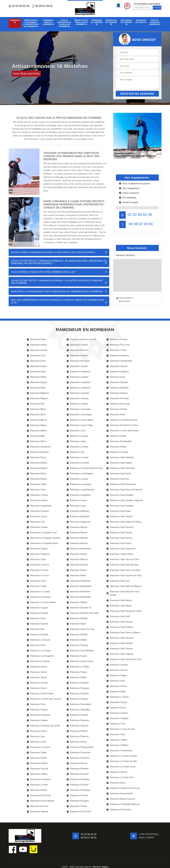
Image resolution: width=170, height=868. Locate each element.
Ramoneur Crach (37, 581)
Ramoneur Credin (37, 586)
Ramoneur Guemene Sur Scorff (43, 726)
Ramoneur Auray (36, 372)
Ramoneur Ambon (37, 345)
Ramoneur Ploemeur (78, 720)
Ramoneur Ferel (36, 645)
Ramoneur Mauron (77, 533)
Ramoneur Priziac (117, 350)
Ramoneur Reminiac (118, 398)
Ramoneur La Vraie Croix (120, 777)
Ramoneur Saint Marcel (119, 600)
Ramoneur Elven (36, 618)
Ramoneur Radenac (118, 388)
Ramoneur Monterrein (79, 592)
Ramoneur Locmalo (78, 457)
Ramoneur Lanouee (78, 398)
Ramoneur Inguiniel (38, 812)
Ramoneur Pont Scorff (79, 812)
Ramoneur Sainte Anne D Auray (123, 788)
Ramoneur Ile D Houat (39, 795)
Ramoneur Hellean (37, 774)
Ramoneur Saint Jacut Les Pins (123, 559)
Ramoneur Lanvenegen (79, 415)
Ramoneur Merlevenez (79, 549)
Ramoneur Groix (36, 704)
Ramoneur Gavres (37, 667)
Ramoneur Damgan (38, 613)
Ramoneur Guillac (37, 758)
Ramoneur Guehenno (39, 715)
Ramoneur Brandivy (38, 452)
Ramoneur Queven (117, 366)
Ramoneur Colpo (36, 559)
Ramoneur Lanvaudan (79, 409)
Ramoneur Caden (37, 484)
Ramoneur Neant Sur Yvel (81, 629)
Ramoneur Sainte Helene (120, 554)
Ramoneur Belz (36, 404)
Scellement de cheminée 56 (126, 22)
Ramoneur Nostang (77, 645)
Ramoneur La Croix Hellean (41, 602)
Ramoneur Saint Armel (119, 474)
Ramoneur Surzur (116, 708)
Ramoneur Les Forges (39, 651)
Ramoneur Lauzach (78, 436)
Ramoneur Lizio (76, 452)
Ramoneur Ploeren (77, 731)
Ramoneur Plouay (77, 742)
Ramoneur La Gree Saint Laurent (44, 699)
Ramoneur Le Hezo (38, 785)
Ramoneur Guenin (37, 731)
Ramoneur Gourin (37, 688)
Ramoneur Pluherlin (78, 769)
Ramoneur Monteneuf (79, 581)
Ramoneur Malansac (78, 511)
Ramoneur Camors (37, 500)
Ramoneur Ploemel (77, 715)
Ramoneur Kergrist (77, 355)
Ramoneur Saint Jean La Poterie (123, 570)
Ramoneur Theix (116, 724)
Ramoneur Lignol (76, 441)
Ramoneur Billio (36, 436)
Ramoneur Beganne (38, 393)
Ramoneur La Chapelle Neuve (43, 543)
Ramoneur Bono (116, 783)
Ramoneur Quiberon (118, 372)
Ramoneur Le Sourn (118, 697)
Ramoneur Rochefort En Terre (122, 425)
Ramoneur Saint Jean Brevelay (123, 565)
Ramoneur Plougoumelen (80, 747)
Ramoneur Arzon (36, 361)
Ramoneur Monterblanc (79, 586)
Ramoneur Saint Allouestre (121, 468)
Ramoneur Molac (76, 575)
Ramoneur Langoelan (78, 382)
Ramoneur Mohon (77, 570)
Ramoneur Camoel (37, 495)
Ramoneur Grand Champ (40, 693)
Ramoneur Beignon (38, 398)
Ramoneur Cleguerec (38, 554)
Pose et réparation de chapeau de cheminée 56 (64, 23)
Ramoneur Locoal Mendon (81, 490)
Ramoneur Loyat (76, 506)
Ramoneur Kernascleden (120, 793)
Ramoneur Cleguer (37, 549)
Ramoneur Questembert (119, 361)
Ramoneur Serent (116, 686)
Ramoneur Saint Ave (118, 479)
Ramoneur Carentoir (38, 511)
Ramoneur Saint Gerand (120, 516)
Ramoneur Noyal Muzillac (80, 651)
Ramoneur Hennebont (39, 779)
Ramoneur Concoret (38, 565)
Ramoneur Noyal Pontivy (80, 661)
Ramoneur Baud (36, 388)
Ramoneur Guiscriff (38, 769)
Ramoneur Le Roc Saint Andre (122, 431)
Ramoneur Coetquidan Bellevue (123, 804)
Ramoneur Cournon (38, 570)
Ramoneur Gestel (37, 672)
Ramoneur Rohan (116, 436)
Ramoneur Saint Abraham (120, 457)
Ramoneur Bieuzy (37, 420)
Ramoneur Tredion (117, 740)
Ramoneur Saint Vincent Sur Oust (124, 659)
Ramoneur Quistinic (117, 382)
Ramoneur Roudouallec (119, 441)
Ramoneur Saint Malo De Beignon (124, 586)
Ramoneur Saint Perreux (120, 622)
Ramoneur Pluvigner (78, 801)
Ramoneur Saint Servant (120, 643)
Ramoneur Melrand (77, 538)
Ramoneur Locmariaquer (80, 474)
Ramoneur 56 (15, 21)
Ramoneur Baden (37, 377)
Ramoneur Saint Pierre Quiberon (123, 633)
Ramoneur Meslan (77, 554)
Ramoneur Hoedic (37, 790)
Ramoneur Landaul (77, 366)
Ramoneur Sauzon (117, 670)
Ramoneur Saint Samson (120, 638)
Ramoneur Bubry (36, 474)
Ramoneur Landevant (78, 372)
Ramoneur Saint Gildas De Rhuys (124, 522)
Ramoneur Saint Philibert (120, 627)
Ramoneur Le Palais (78, 667)
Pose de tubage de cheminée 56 (155, 22)
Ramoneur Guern (37, 742)
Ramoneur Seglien (117, 675)
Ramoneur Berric (36, 415)
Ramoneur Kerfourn (78, 350)
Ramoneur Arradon (37, 350)
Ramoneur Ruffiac (117, 447)
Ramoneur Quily (116, 377)
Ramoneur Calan (36, 490)
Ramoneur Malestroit (78, 516)
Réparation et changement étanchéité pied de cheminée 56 (31, 23)
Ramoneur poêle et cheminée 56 (48, 22)
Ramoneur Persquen (78, 688)
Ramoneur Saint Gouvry (119, 538)
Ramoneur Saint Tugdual (120, 654)
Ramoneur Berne (37, 409)
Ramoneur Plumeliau (78, 779)
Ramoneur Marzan (77, 527)
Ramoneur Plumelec (78, 774)
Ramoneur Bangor (37, 382)
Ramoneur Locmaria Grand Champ (85, 468)
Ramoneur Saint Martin (119, 606)
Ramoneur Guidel (37, 753)
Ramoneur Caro (36, 522)
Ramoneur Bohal (36, 441)
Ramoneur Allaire (37, 339)
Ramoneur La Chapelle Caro (42, 533)
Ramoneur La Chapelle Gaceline (44, 538)
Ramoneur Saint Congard (120, 506)
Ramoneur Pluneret (77, 795)
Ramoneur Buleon (37, 479)
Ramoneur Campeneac (39, 506)
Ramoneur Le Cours (38, 575)
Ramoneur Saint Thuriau (120, 649)
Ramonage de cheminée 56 (97, 22)
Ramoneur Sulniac (117, 702)
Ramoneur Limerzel (78, 447)
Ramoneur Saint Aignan (119, 463)
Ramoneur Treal (116, 734)
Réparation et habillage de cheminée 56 (81, 22)
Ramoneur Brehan (37, 463)
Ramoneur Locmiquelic (79, 484)
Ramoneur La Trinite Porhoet (122, 756)
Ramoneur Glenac (37, 677)
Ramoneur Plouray (77, 763)
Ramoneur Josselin (77, 345)
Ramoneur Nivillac (77, 640)
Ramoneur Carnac (37, 516)
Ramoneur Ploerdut (77, 726)
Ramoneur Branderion (39, 447)
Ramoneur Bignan (37, 425)
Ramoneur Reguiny (117, 393)
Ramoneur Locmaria (78, 463)
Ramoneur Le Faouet (38, 640)
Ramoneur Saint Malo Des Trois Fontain (123, 593)
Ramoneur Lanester (78, 377)
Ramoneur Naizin (77, 624)
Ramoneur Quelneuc (118, 355)
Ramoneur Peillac (77, 677)
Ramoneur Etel (36, 629)
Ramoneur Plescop (77, 699)
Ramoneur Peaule (77, 672)
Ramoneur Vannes (117, 772)
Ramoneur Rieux (116, 415)
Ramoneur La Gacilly (38, 661)
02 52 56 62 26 (19, 6)
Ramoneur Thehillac (118, 718)
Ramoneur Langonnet (79, 388)
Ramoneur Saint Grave (119, 543)
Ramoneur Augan (37, 366)
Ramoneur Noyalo (77, 656)
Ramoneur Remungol (118, 404)
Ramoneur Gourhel (37, 683)
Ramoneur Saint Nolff (118, 616)
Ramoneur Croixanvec (39, 597)
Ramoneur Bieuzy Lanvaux (121, 799)
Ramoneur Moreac (77, 602)
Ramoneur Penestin (78, 683)
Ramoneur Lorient (77, 500)
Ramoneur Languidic (78, 393)
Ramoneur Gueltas (37, 720)
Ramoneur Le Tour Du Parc (121, 729)
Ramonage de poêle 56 (141, 21)
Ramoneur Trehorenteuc (120, 751)
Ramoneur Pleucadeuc (79, 704)
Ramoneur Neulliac (77, 634)
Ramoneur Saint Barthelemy (121, 484)
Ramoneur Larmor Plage (80, 425)
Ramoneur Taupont (117, 713)
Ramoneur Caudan (37, 527)
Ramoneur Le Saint (117, 452)
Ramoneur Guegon (37, 710)
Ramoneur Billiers (37, 431)
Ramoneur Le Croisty (38, 592)
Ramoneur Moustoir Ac (79, 608)
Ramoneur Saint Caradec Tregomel (125, 500)
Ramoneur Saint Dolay (119, 511)
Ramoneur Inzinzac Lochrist (81, 339)
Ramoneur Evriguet (38, 634)
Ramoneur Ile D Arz (38, 806)
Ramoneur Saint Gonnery (120, 527)
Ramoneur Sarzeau (117, 665)
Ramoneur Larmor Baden (80, 420)
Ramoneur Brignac (37, 468)
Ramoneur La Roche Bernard (122, 420)
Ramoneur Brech (36, 457)
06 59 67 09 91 (42, 6)
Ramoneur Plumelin (78, 785)
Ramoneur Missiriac (78, 565)
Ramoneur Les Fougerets (40, 656)
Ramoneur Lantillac (77, 404)
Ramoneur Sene (116, 681)
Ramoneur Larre (76, 431)
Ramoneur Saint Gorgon (120, 533)
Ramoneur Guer (36, 736)
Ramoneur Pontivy (77, 806)
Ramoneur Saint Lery (118, 581)
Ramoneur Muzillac (77, 618)
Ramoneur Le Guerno (39, 747)
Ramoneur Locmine (78, 479)
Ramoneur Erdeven (38, 624)
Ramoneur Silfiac (116, 692)
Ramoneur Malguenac (79, 522)
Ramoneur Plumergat (78, 790)
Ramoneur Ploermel (78, 736)
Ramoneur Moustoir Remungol (83, 613)
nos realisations (26, 74)
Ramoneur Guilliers (38, 763)
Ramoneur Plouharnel (79, 753)
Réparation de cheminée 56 (111, 22)
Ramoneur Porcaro (117, 339)
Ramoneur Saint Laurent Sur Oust (124, 575)
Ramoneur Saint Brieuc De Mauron (125, 490)
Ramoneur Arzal (36, 355)
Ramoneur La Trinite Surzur (121, 767)
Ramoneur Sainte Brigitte (120, 495)
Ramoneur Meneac (77, 543)
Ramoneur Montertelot (79, 597)
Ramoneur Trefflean (117, 745)
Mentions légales (101, 867)
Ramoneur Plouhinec (78, 758)
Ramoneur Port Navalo (119, 810)
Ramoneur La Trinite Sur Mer (122, 761)
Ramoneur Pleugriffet (78, 710)
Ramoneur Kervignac (78, 361)
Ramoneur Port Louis (118, 345)
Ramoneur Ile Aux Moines (41, 801)
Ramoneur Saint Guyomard (121, 549)
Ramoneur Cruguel (37, 608)
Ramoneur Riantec (117, 409)
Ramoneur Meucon (77, 559)
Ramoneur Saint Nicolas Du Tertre (124, 611)
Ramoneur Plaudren (78, 693)
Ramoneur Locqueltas (79, 495)
